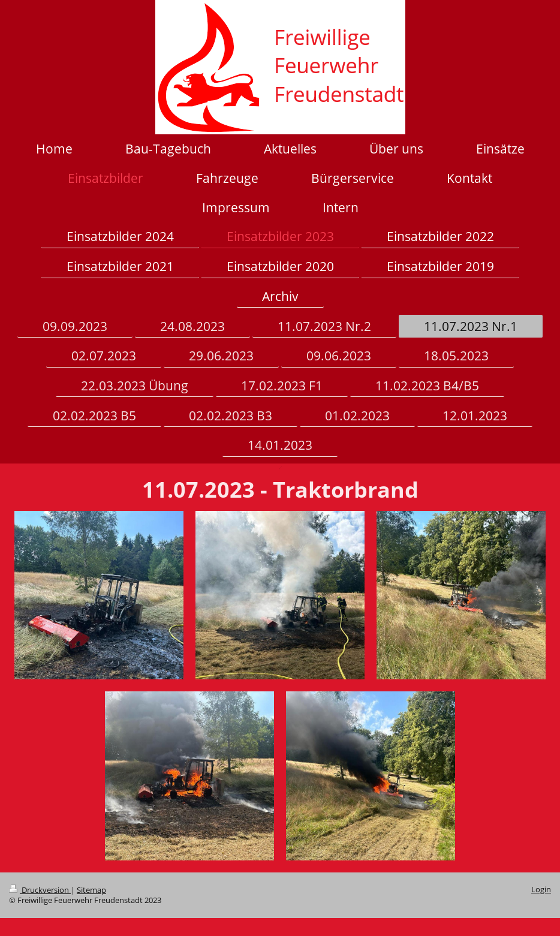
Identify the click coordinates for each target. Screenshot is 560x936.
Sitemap (91, 890)
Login (541, 890)
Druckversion (40, 890)
